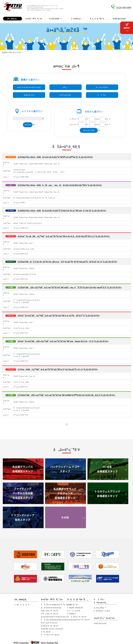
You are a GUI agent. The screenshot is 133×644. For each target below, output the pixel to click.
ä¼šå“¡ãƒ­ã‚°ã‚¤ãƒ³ (119, 19)
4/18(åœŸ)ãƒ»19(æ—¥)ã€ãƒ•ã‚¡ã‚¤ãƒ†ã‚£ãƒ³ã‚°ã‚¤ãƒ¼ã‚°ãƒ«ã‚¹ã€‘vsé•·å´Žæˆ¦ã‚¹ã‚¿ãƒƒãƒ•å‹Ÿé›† (62, 210)
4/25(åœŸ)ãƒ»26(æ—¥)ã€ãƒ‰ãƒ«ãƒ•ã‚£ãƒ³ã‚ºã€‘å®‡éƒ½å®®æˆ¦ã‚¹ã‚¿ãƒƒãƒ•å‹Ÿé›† (55, 157)
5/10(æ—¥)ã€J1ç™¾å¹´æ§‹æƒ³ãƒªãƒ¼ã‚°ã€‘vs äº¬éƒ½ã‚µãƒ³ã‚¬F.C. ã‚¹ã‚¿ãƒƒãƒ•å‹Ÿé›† (58, 369)
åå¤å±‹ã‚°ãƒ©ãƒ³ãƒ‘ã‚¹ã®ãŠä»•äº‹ (56, 605)
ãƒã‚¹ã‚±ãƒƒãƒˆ (102, 87)
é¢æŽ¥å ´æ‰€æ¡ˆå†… (76, 608)
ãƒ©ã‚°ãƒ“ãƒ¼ (29, 95)
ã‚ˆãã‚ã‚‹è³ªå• (74, 611)
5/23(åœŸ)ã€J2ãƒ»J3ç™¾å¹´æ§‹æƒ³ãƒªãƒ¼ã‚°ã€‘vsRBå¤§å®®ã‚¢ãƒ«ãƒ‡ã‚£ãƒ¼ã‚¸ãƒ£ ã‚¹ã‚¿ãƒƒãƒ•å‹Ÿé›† (66, 395)
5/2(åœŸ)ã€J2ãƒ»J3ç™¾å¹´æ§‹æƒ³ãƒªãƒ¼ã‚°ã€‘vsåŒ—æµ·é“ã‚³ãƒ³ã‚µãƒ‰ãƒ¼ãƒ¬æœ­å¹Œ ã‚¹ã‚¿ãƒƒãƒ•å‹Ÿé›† (69, 287)
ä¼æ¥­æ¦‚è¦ (13, 19)
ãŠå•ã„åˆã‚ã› (23, 605)
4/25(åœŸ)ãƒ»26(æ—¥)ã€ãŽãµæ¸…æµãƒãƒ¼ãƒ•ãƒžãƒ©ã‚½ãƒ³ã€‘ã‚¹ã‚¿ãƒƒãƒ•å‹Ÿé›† (60, 185)
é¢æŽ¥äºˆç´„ (72, 614)
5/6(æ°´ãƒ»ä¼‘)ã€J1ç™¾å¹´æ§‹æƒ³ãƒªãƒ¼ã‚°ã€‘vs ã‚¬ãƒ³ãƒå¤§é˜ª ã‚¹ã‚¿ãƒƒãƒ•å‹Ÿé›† (58, 315)
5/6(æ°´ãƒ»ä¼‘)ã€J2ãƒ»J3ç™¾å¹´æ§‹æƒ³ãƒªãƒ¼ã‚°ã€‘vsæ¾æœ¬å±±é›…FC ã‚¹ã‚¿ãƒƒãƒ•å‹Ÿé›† (63, 341)
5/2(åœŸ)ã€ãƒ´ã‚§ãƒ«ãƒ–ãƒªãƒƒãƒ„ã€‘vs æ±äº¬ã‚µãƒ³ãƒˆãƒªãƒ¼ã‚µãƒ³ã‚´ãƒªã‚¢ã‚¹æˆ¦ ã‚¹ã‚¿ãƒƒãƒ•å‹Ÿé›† (67, 262)
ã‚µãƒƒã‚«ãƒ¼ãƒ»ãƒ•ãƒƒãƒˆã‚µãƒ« (29, 87)
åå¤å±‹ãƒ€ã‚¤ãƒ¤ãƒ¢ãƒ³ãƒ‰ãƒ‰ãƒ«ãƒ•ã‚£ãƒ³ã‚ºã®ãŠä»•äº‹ (65, 620)
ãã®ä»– (102, 95)
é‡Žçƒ (65, 87)
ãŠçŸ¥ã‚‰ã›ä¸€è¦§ (102, 611)
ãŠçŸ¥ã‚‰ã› (77, 19)
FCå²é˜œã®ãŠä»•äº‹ (50, 614)
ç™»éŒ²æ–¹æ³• (73, 605)
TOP (4, 52)
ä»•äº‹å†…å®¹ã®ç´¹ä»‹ (34, 19)
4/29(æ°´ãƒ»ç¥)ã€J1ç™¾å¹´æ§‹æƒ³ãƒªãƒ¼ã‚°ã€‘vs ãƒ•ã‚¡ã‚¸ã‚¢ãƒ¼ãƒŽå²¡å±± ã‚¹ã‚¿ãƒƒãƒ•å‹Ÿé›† (64, 236)
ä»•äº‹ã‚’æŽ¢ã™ (55, 19)
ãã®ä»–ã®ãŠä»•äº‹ (50, 635)
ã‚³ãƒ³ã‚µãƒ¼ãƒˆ (66, 95)
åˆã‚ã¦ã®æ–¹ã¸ (98, 19)
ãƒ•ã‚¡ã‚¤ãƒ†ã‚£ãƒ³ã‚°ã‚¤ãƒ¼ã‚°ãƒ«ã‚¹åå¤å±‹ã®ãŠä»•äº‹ (64, 617)
